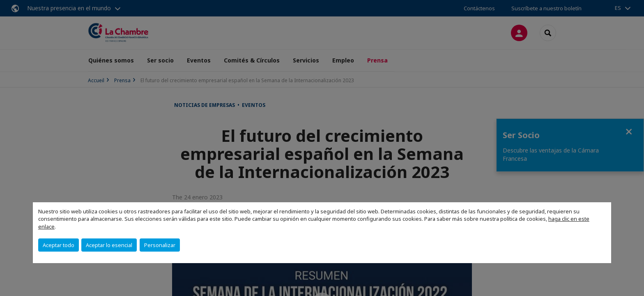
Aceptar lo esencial (109, 245)
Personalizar (160, 245)
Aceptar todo (59, 245)
